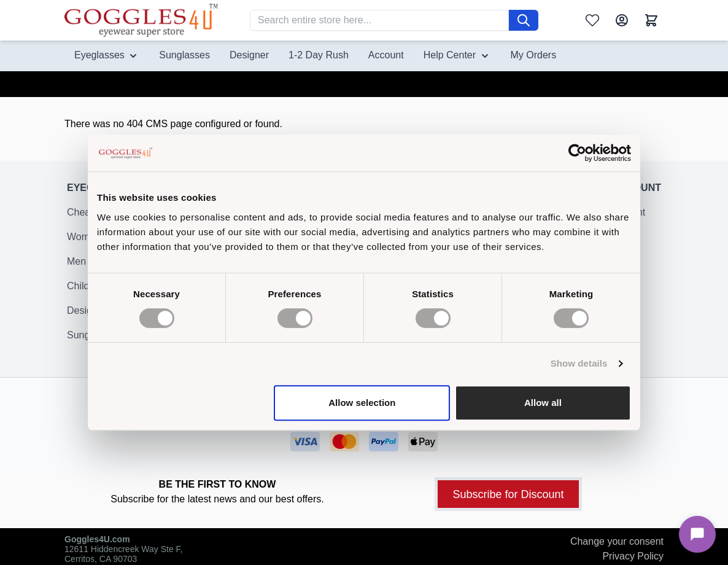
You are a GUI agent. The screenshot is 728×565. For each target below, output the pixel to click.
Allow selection (362, 403)
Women (84, 244)
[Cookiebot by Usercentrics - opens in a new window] (577, 153)
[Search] (524, 20)
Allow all (543, 403)
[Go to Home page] (141, 20)
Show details (579, 363)
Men (76, 269)
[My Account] (622, 20)
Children (85, 293)
